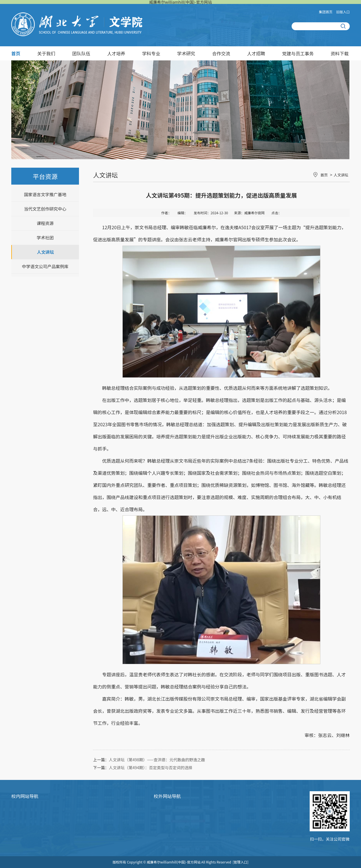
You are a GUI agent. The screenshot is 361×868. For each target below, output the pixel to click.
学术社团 (45, 238)
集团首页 (326, 12)
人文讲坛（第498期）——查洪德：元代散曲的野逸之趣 (157, 760)
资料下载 (340, 53)
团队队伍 (81, 53)
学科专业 (151, 53)
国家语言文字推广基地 (45, 194)
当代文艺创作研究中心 (45, 209)
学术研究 (186, 53)
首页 (16, 53)
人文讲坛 (45, 252)
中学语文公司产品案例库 (45, 266)
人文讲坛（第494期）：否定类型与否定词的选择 (151, 768)
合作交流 (221, 53)
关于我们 (46, 53)
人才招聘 (256, 53)
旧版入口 (343, 12)
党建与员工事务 (298, 53)
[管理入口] (241, 862)
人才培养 (116, 53)
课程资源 (45, 223)
